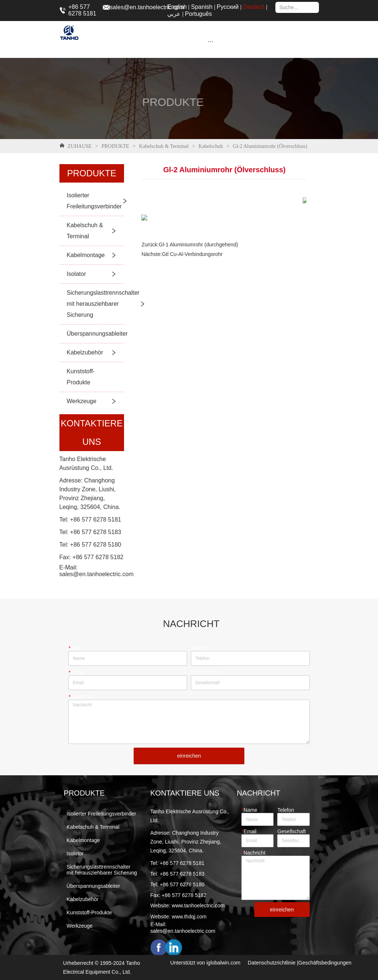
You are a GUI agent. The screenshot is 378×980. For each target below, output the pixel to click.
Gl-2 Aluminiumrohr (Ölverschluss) (269, 146)
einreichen (189, 756)
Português (198, 14)
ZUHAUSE (80, 146)
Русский (228, 7)
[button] (211, 41)
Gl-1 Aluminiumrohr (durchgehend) (198, 245)
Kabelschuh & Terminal (164, 146)
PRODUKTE (116, 146)
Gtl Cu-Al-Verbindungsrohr (192, 254)
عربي (174, 14)
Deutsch (254, 7)
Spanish (202, 7)
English (177, 7)
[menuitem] (211, 41)
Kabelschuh (211, 146)
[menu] (211, 41)
